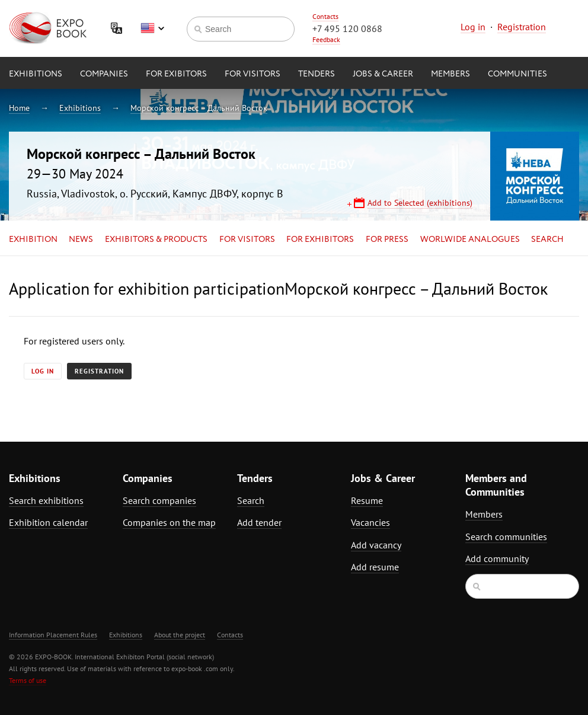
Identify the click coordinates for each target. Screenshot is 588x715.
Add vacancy (376, 545)
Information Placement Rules (53, 635)
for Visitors (253, 74)
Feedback (326, 39)
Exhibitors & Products (156, 240)
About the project (180, 635)
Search (547, 240)
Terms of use (28, 680)
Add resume (375, 567)
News (81, 240)
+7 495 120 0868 (347, 28)
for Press (387, 240)
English (152, 28)
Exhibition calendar (48, 522)
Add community (497, 558)
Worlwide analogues (470, 240)
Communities (517, 74)
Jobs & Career (383, 74)
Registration (522, 27)
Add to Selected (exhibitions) (420, 203)
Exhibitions (36, 74)
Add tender (259, 522)
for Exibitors (176, 74)
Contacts (325, 16)
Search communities (506, 537)
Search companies (159, 500)
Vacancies (370, 522)
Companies (104, 74)
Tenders (317, 74)
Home (19, 108)
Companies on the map (169, 522)
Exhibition (33, 240)
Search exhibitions (46, 500)
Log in (473, 27)
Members (450, 74)
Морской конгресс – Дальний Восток (199, 108)
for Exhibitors (320, 240)
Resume (367, 500)
